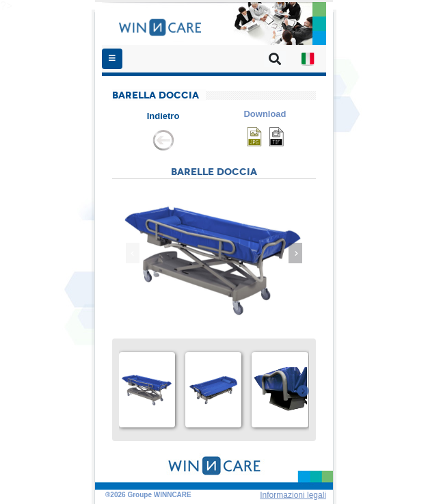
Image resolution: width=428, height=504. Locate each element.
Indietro (163, 116)
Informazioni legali (293, 495)
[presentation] (133, 253)
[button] (308, 59)
